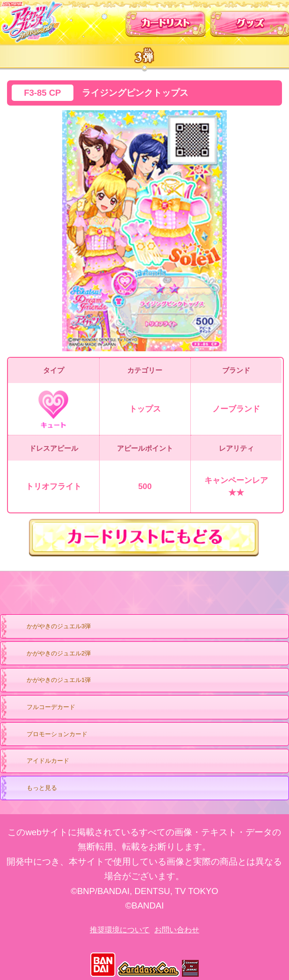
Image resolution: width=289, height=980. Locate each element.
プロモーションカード (48, 735)
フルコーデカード (51, 707)
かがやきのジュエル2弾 (50, 654)
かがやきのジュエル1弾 (50, 681)
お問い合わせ (177, 930)
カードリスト (166, 21)
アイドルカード (39, 761)
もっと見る (33, 788)
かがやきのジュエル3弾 (50, 627)
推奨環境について (120, 930)
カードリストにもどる (144, 538)
